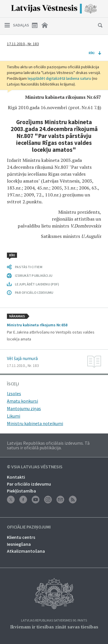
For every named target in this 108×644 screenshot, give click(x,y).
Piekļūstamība (21, 491)
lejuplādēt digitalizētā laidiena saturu (59, 78)
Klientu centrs (21, 537)
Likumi (14, 416)
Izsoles (14, 393)
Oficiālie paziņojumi (29, 527)
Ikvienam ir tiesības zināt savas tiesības (54, 627)
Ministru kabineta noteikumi (35, 423)
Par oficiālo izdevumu (29, 484)
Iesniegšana (19, 544)
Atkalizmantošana (26, 551)
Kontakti (16, 477)
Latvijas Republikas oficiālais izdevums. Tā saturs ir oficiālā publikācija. (48, 445)
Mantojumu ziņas (24, 408)
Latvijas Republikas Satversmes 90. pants (54, 621)
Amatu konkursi (22, 401)
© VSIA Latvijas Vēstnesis (35, 467)
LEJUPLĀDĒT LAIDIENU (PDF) (37, 284)
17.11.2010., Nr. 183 (23, 44)
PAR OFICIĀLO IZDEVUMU (34, 292)
